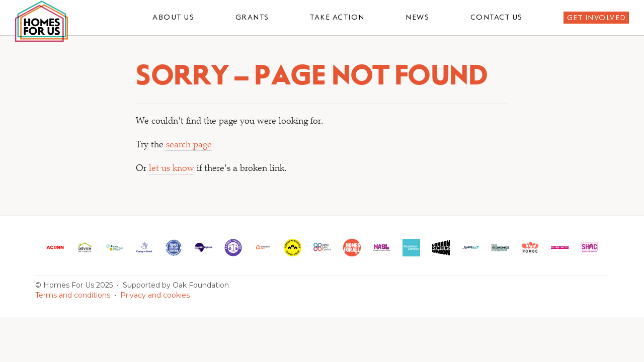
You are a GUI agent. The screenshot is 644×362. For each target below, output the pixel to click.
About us (173, 17)
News (417, 17)
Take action (337, 17)
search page (189, 145)
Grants (252, 17)
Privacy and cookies (155, 295)
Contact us (497, 17)
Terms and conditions (73, 295)
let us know (172, 169)
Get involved (597, 18)
